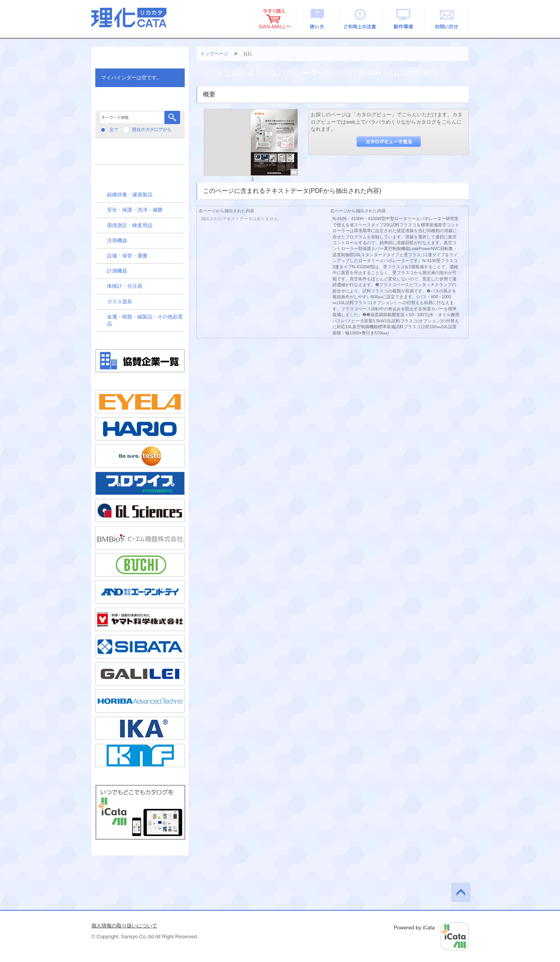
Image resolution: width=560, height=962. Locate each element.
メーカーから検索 (140, 154)
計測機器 (117, 271)
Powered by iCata (431, 936)
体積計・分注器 (125, 286)
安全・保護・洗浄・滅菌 (135, 210)
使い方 (318, 18)
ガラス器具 (120, 302)
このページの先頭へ (461, 892)
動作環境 (404, 18)
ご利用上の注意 (361, 18)
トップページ (214, 54)
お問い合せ (447, 18)
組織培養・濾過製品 (130, 195)
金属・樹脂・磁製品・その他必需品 (145, 320)
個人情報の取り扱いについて (124, 926)
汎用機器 (117, 240)
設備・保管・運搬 (127, 256)
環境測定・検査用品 (130, 225)
